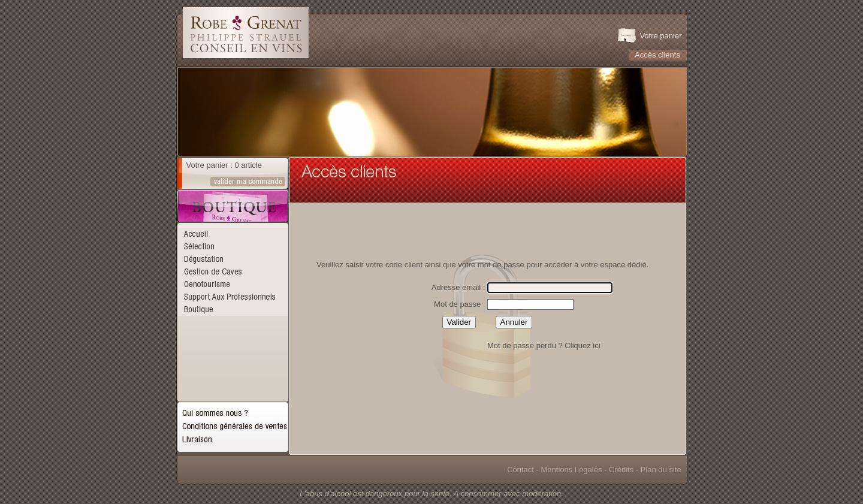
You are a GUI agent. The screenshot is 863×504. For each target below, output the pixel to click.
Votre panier (660, 36)
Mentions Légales (572, 470)
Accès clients (657, 55)
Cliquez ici (582, 345)
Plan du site (661, 470)
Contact (520, 470)
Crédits (621, 470)
